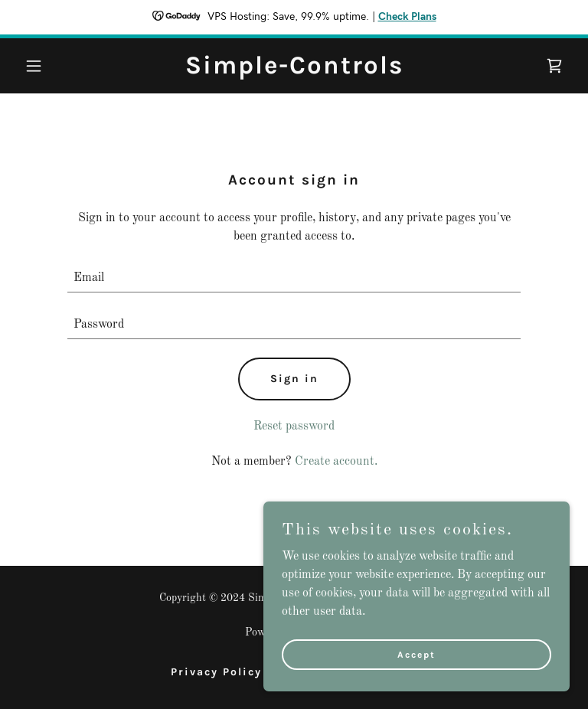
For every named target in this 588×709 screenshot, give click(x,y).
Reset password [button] (294, 426)
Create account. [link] (336, 462)
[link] (294, 70)
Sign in (294, 379)
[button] (60, 66)
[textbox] (294, 278)
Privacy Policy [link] (216, 672)
